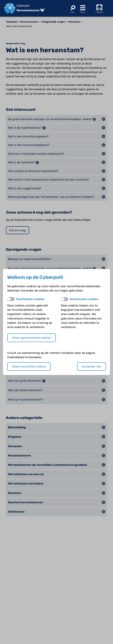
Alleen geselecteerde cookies (32, 338)
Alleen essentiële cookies (29, 367)
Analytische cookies (84, 299)
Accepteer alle (91, 367)
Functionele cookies (30, 299)
